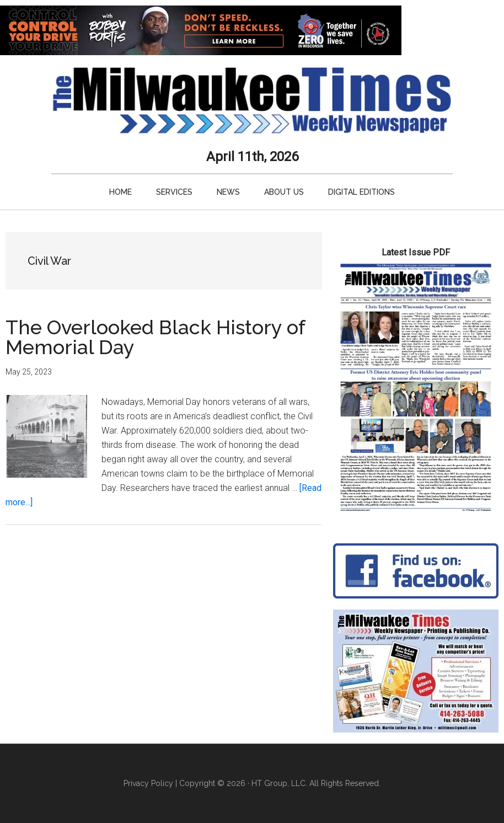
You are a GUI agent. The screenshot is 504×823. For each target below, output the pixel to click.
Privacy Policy (148, 783)
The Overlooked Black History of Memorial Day (155, 337)
